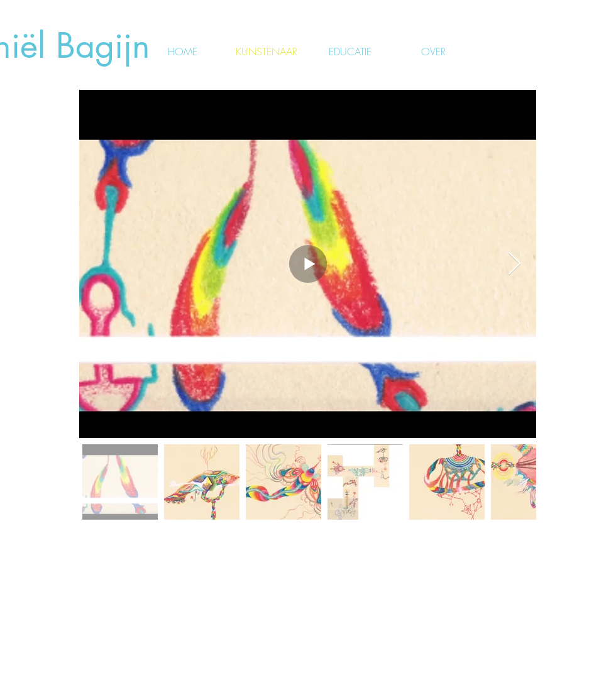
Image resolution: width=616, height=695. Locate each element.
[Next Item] (514, 264)
